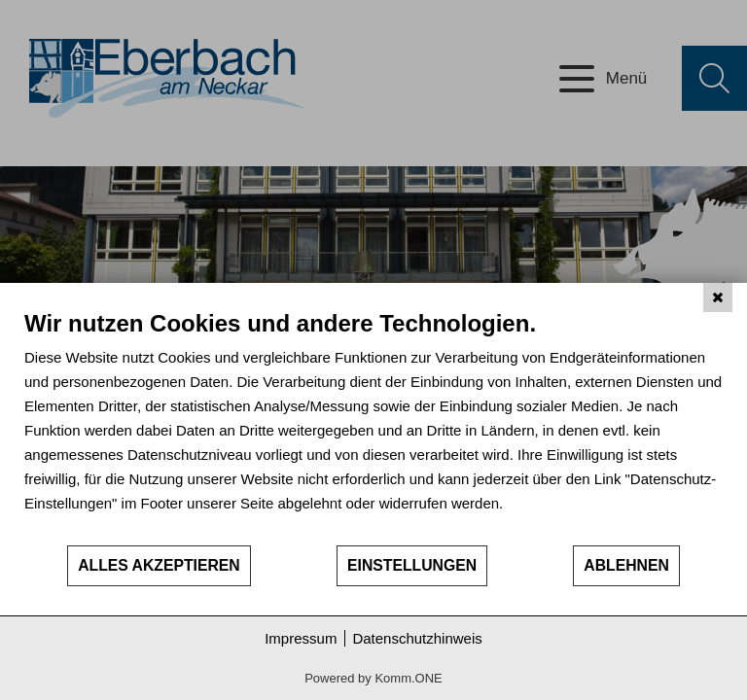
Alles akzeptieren (159, 565)
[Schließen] (718, 297)
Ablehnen (626, 565)
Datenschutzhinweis (417, 638)
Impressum (301, 638)
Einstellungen (412, 565)
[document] (373, 426)
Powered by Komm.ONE (373, 678)
